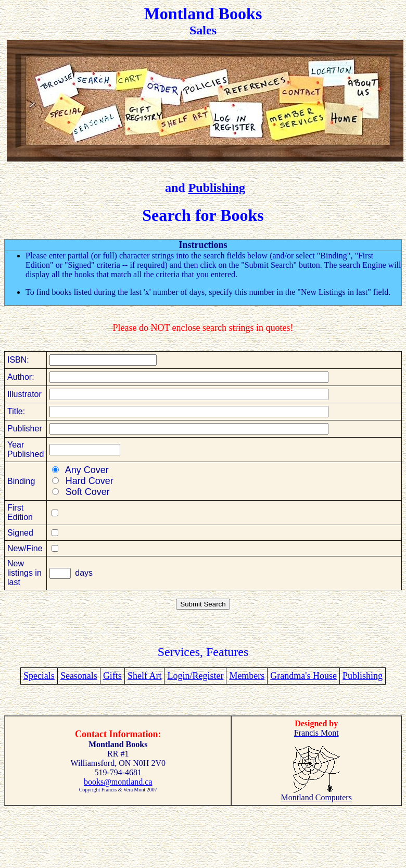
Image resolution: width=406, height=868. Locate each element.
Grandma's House (303, 676)
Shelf (138, 676)
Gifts (112, 676)
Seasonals (79, 676)
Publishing (217, 188)
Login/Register (195, 676)
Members (247, 676)
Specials (39, 676)
